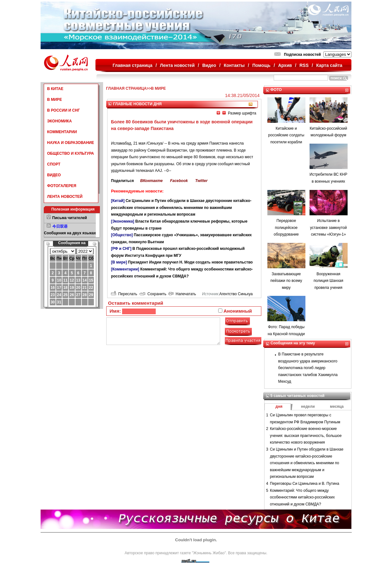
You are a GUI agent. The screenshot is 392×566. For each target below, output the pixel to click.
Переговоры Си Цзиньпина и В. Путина (304, 484)
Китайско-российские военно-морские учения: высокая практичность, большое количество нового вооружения (306, 436)
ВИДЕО (54, 175)
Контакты (234, 65)
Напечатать (182, 294)
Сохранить (153, 294)
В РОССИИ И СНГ (64, 110)
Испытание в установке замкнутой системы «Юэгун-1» (328, 228)
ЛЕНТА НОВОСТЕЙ (65, 197)
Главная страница (132, 65)
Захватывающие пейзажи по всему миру (286, 281)
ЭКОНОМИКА (60, 121)
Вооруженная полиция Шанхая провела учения (328, 281)
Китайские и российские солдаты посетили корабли (286, 135)
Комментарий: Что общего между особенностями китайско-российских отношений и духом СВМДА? (302, 497)
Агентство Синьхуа (236, 294)
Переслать (124, 294)
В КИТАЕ (55, 89)
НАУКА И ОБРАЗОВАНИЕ (71, 143)
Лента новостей (177, 65)
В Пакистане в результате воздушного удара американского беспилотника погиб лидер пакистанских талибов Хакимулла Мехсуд (308, 368)
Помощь (261, 65)
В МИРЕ (55, 100)
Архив (285, 65)
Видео (209, 65)
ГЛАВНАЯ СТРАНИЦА (127, 88)
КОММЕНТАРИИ (62, 132)
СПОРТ (54, 164)
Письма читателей (70, 218)
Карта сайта (329, 65)
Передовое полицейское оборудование (286, 228)
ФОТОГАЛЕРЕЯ (62, 186)
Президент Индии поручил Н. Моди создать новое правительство (190, 262)
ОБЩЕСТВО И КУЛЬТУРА (71, 153)
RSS (304, 65)
